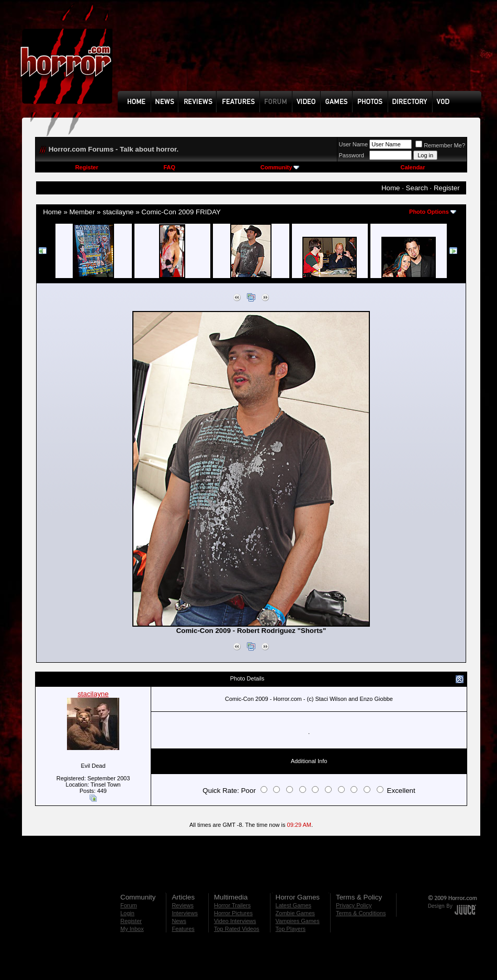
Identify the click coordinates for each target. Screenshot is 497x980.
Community (280, 167)
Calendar (413, 167)
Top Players (291, 929)
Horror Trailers (232, 905)
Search (417, 188)
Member (82, 212)
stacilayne (118, 212)
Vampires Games (298, 921)
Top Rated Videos (237, 929)
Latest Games (293, 905)
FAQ (169, 167)
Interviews (185, 913)
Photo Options (429, 212)
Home (391, 188)
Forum (129, 905)
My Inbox (132, 929)
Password (352, 155)
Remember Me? (440, 145)
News (179, 921)
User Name (354, 144)
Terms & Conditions (361, 913)
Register (87, 167)
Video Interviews (235, 921)
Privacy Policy (354, 905)
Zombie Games (295, 913)
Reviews (183, 905)
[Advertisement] (155, 53)
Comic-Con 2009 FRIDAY (181, 212)
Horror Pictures (233, 913)
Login (127, 913)
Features (183, 929)
